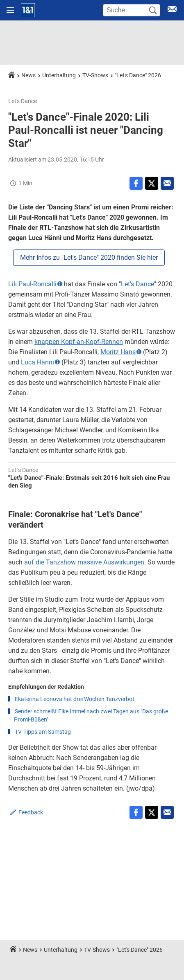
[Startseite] (28, 10)
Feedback (31, 812)
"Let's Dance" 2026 (138, 75)
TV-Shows (95, 75)
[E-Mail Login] (172, 10)
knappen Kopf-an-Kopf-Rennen (79, 342)
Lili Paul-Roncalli (32, 284)
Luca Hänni (37, 362)
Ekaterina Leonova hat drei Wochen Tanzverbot (75, 699)
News (28, 75)
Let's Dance (137, 284)
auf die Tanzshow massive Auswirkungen (84, 562)
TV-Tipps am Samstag (43, 732)
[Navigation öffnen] (10, 10)
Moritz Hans (118, 352)
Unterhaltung (59, 75)
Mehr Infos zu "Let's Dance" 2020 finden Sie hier (89, 257)
